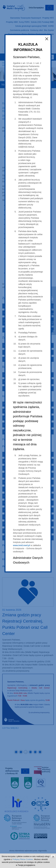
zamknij (53, 857)
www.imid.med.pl (22, 545)
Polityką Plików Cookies (23, 859)
